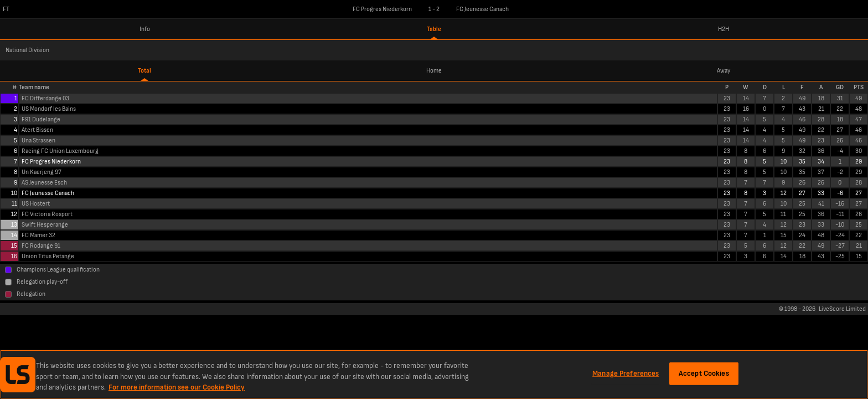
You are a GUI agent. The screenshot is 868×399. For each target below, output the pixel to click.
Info (145, 29)
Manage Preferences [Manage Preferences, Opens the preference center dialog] (626, 373)
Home (434, 71)
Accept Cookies (704, 373)
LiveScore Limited (842, 309)
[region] (434, 374)
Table (434, 29)
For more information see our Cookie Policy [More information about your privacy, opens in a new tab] (177, 387)
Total (144, 71)
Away (724, 71)
